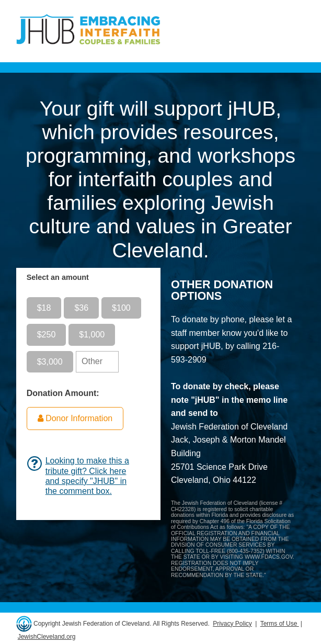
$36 (81, 308)
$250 (47, 335)
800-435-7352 (245, 551)
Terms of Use (280, 624)
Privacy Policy (232, 624)
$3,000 (50, 362)
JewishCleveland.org (47, 637)
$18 (44, 308)
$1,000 (92, 335)
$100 (121, 308)
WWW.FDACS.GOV (269, 557)
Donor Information (75, 418)
